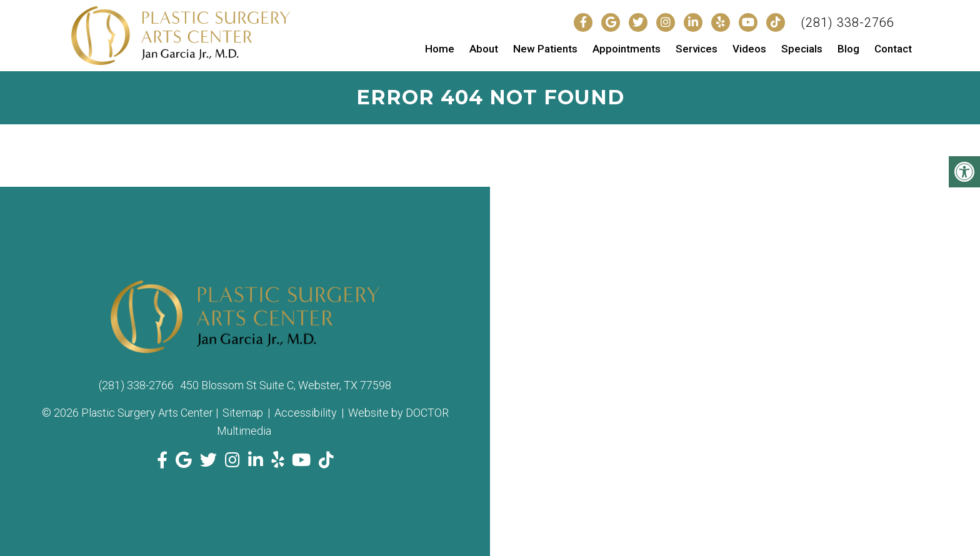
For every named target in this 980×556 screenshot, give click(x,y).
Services (697, 49)
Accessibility (306, 413)
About (484, 49)
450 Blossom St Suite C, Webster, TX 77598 (286, 385)
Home (440, 49)
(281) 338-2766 (847, 22)
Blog (848, 49)
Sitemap (243, 413)
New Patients (545, 49)
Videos (749, 49)
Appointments (627, 49)
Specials (802, 49)
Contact (893, 49)
